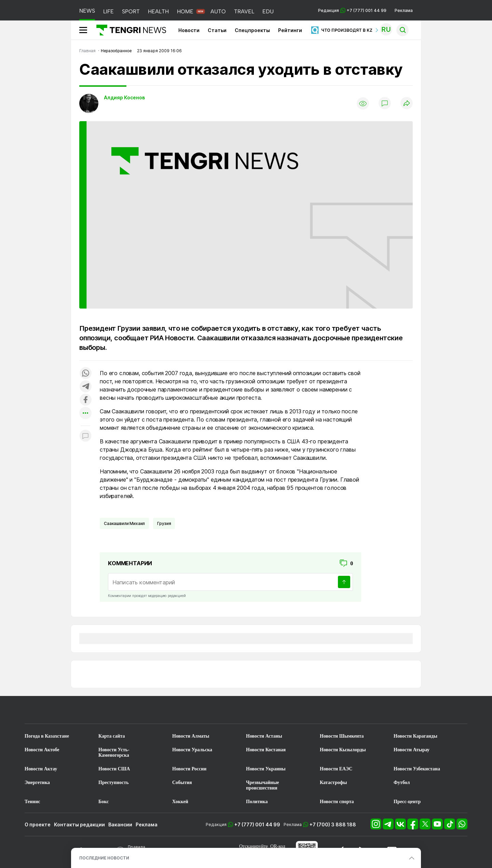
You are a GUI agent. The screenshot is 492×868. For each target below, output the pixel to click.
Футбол (402, 782)
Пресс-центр (407, 802)
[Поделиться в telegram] (85, 387)
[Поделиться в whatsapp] (85, 374)
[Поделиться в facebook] (85, 400)
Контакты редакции (79, 824)
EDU (268, 11)
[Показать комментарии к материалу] (85, 436)
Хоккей (180, 802)
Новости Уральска (192, 750)
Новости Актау (41, 769)
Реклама (404, 10)
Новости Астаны (264, 736)
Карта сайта (112, 736)
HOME (185, 11)
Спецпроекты (252, 30)
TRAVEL (244, 11)
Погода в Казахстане (47, 736)
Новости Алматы (191, 736)
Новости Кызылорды (343, 750)
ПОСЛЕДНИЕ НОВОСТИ (104, 858)
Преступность (114, 782)
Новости (189, 30)
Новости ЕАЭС (336, 769)
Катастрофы (333, 782)
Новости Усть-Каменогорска (114, 752)
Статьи (217, 30)
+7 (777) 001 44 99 (257, 824)
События (182, 782)
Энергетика (37, 782)
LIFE (108, 11)
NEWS (87, 11)
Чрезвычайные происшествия (263, 785)
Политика (257, 802)
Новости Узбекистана (417, 769)
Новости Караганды (415, 736)
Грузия (164, 523)
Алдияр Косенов (124, 97)
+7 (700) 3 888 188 (333, 824)
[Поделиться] (407, 104)
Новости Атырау (412, 750)
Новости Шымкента (342, 736)
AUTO (218, 11)
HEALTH (158, 11)
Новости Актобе (42, 750)
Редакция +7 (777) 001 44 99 (352, 10)
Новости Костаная (266, 750)
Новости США (114, 769)
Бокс (104, 802)
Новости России (189, 769)
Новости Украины (266, 769)
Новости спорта (337, 802)
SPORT (131, 11)
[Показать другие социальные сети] (85, 414)
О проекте (38, 824)
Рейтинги (290, 30)
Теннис (32, 802)
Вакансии (120, 824)
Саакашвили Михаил (124, 523)
